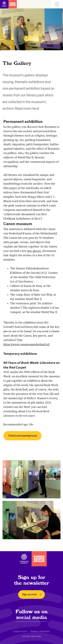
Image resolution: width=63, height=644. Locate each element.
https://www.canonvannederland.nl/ (27, 344)
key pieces (34, 251)
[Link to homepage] (8, 4)
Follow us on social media (32, 614)
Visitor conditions (32, 636)
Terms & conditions (40, 632)
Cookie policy (20, 632)
